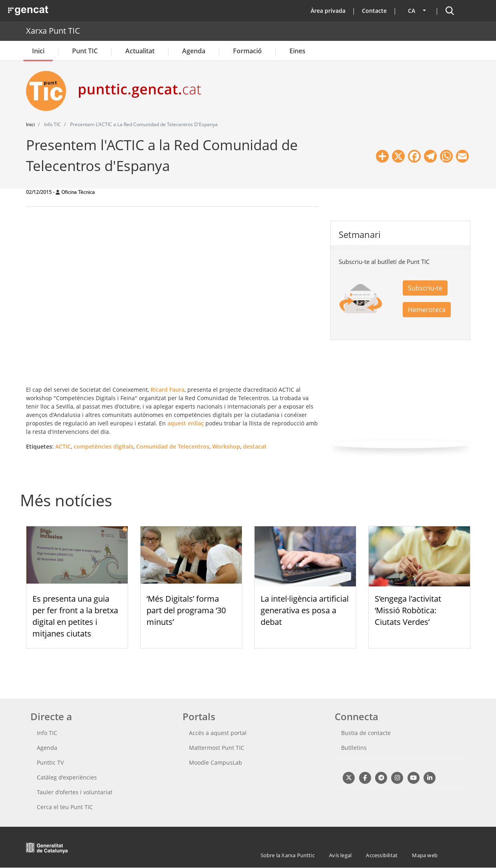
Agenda (194, 51)
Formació (247, 51)
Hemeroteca (427, 310)
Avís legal (340, 855)
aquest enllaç (186, 423)
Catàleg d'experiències (67, 777)
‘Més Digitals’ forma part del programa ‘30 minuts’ (186, 610)
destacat (255, 446)
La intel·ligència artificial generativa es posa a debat (305, 610)
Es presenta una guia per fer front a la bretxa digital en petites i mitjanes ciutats (75, 616)
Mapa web (425, 855)
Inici (38, 51)
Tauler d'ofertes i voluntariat (75, 792)
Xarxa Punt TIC (53, 31)
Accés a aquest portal (218, 733)
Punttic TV (50, 762)
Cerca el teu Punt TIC (65, 807)
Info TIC (47, 733)
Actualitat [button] (140, 51)
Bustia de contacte (366, 733)
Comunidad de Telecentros (173, 446)
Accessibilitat (382, 855)
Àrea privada (328, 11)
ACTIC (63, 446)
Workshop (226, 446)
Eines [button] (297, 51)
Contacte (374, 11)
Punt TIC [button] (85, 51)
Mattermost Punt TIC (217, 748)
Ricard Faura (167, 390)
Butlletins (354, 748)
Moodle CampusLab (216, 762)
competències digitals (103, 446)
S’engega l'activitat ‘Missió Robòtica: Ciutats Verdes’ (408, 610)
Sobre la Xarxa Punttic (288, 855)
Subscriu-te (425, 288)
